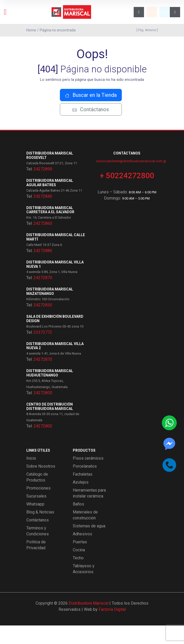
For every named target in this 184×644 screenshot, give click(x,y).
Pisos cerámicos (88, 477)
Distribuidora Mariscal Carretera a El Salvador (50, 229)
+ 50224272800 (127, 194)
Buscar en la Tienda (91, 114)
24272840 (43, 215)
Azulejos (81, 501)
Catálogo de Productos (37, 496)
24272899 (43, 188)
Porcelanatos (85, 485)
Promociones (38, 507)
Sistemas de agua (89, 544)
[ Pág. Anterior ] (146, 30)
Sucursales (36, 515)
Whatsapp (35, 523)
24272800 (43, 411)
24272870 (43, 297)
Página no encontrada (58, 30)
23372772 (43, 351)
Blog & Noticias (40, 531)
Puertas (80, 560)
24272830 (43, 324)
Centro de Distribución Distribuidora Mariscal (50, 425)
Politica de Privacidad (36, 563)
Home (31, 30)
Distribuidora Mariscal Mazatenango (50, 310)
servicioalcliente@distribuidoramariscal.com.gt (131, 180)
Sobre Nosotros (41, 485)
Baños (78, 523)
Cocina (79, 568)
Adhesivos (82, 552)
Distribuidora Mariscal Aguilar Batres (50, 201)
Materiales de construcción (85, 534)
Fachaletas (83, 493)
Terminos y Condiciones (38, 549)
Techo (78, 576)
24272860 (43, 242)
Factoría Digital (112, 628)
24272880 (43, 269)
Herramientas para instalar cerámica (89, 512)
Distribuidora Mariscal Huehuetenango (50, 392)
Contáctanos (91, 128)
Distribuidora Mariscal (89, 622)
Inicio (31, 477)
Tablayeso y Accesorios (84, 587)
